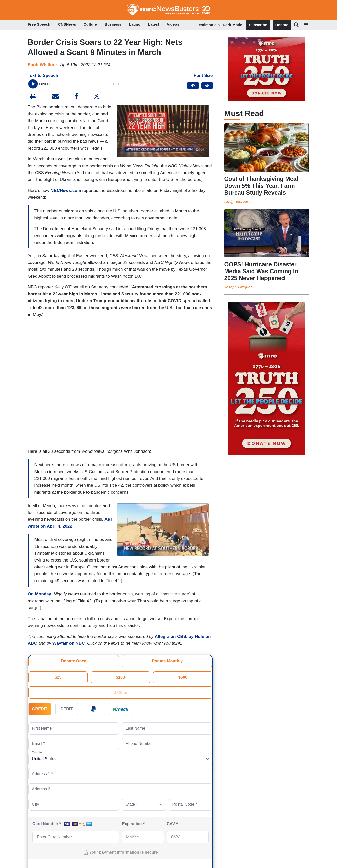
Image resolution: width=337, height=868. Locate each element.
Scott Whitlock (43, 65)
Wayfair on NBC (69, 643)
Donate (282, 25)
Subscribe (258, 25)
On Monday (40, 594)
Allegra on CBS (170, 636)
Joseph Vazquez (238, 287)
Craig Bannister (237, 202)
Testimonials (208, 25)
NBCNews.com (66, 191)
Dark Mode (233, 25)
